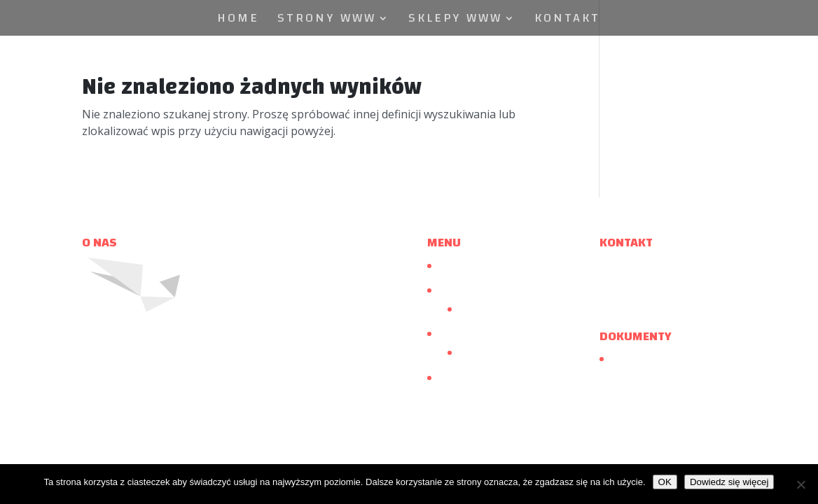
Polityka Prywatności (659, 359)
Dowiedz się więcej (729, 482)
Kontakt (567, 21)
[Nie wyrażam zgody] (800, 484)
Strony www (327, 21)
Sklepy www (455, 21)
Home (238, 21)
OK (665, 482)
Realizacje (481, 309)
